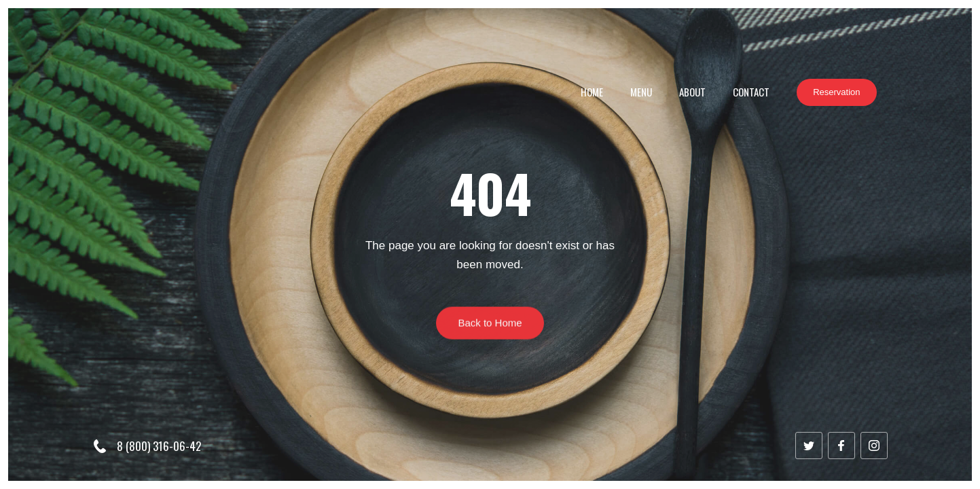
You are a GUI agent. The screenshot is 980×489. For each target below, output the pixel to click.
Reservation (836, 92)
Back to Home (490, 332)
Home (592, 92)
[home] (93, 87)
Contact (751, 92)
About (692, 92)
